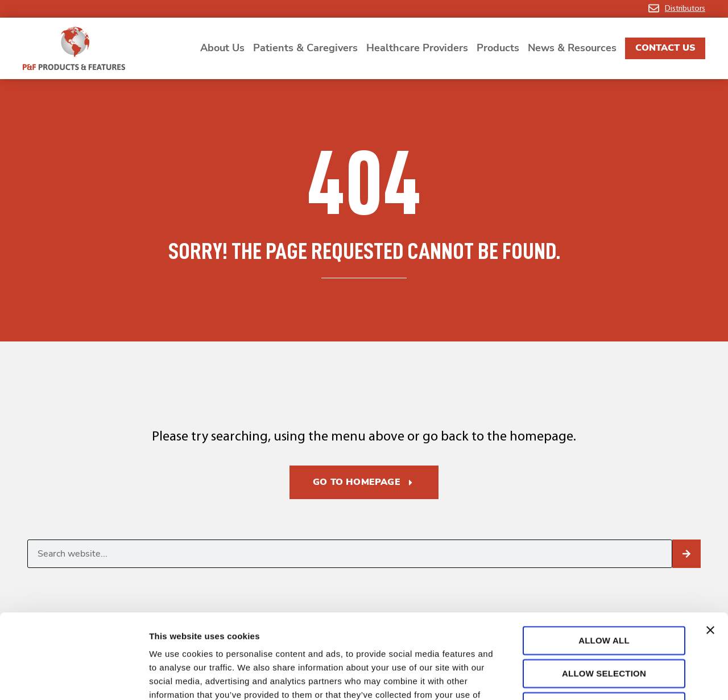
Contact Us (665, 48)
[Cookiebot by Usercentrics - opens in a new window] (74, 678)
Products (498, 48)
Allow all (604, 561)
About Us (222, 48)
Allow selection (604, 594)
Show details (597, 678)
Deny (604, 627)
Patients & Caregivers (305, 48)
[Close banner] (710, 551)
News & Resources (572, 48)
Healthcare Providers (417, 48)
